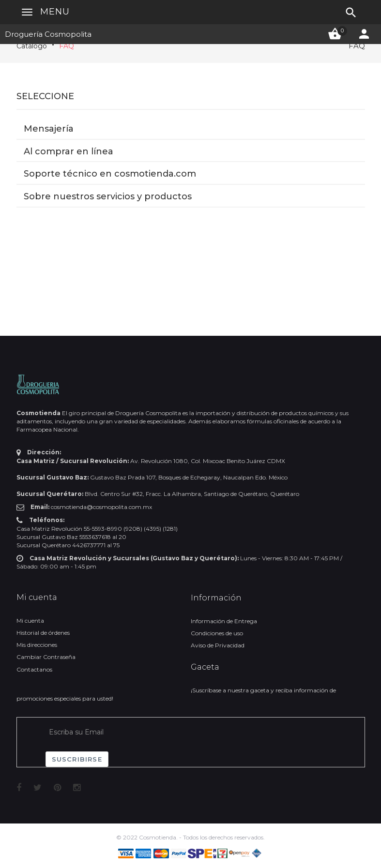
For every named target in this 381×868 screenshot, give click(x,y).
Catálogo (32, 46)
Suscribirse (77, 759)
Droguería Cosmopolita (48, 34)
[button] (191, 115)
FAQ (67, 46)
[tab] (191, 116)
